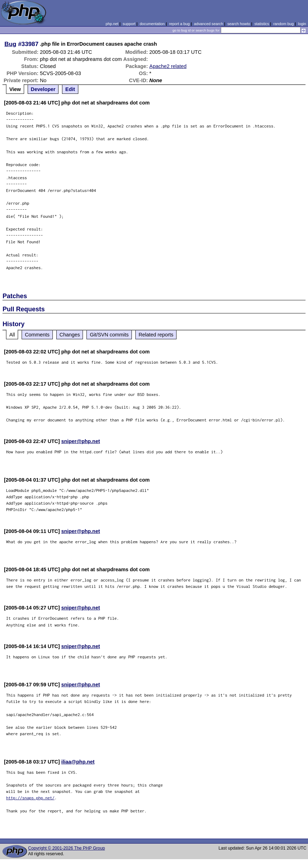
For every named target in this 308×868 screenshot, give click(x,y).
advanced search (208, 24)
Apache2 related (168, 66)
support (129, 24)
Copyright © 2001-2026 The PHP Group (66, 848)
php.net (112, 24)
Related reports (156, 335)
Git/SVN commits (109, 335)
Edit (70, 89)
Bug (11, 44)
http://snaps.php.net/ (30, 798)
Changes (70, 335)
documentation (152, 24)
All (12, 335)
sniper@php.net (81, 441)
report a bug (179, 24)
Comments (37, 335)
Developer (43, 89)
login (302, 24)
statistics (262, 24)
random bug (284, 24)
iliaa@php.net (78, 762)
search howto (239, 24)
